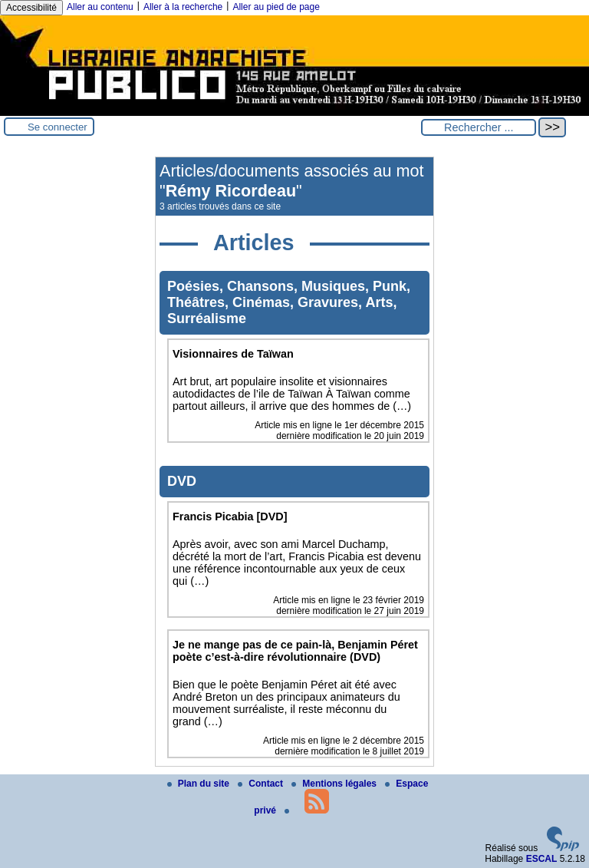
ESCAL (542, 859)
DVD (182, 481)
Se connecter (58, 127)
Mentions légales (335, 784)
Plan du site (200, 784)
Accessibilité (31, 8)
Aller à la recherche (183, 7)
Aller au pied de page (276, 7)
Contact (262, 784)
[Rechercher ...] (479, 127)
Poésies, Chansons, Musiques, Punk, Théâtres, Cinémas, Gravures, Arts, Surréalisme (289, 302)
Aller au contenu (100, 7)
